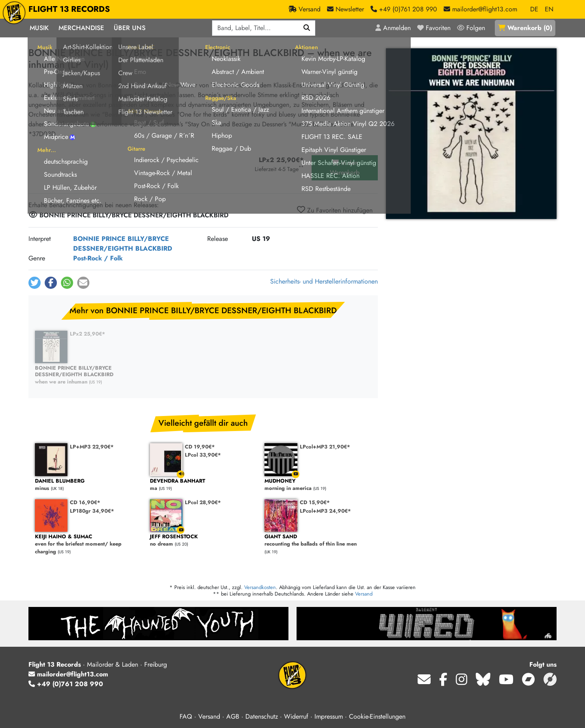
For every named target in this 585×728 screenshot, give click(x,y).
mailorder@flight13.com (68, 674)
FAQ (186, 716)
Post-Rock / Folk (98, 258)
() (525, 28)
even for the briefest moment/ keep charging (88, 544)
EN (549, 9)
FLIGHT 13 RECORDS (69, 9)
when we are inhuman (88, 375)
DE (534, 9)
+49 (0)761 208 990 (66, 684)
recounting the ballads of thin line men (318, 541)
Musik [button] (39, 28)
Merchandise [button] (81, 28)
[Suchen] (307, 28)
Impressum (329, 716)
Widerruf (296, 716)
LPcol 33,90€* (203, 455)
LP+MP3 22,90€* (92, 447)
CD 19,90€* (200, 447)
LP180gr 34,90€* (92, 511)
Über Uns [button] (130, 28)
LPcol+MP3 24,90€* (325, 511)
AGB (233, 716)
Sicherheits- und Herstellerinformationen (324, 281)
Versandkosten (260, 587)
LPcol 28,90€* (203, 502)
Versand (364, 594)
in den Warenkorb (345, 168)
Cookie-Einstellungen (377, 716)
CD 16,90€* (85, 502)
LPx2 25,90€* (88, 334)
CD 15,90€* (315, 502)
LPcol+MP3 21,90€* (325, 447)
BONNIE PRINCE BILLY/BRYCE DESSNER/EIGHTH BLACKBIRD (123, 244)
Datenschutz (262, 716)
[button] (35, 283)
